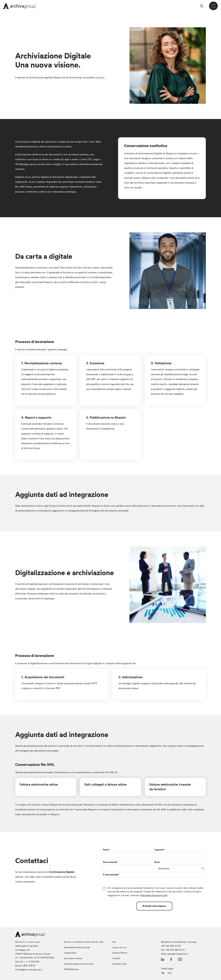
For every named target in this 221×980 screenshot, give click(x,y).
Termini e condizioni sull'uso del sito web (83, 942)
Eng (170, 973)
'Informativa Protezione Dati (154, 895)
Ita (163, 973)
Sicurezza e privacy (73, 958)
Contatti (116, 958)
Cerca (203, 6)
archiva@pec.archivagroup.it (28, 970)
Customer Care (120, 964)
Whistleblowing (72, 969)
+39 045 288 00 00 (171, 946)
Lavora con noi (119, 947)
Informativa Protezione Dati (77, 947)
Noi (114, 942)
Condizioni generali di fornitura (79, 964)
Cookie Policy (70, 953)
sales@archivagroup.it (177, 954)
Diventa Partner (120, 953)
